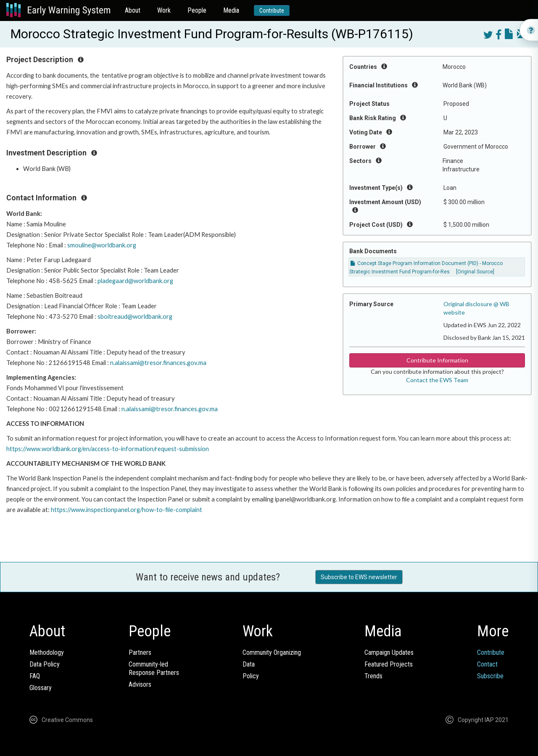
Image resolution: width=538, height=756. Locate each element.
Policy (251, 676)
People (197, 10)
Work (164, 10)
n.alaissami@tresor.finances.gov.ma (158, 363)
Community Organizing (272, 652)
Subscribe (490, 676)
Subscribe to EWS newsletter (359, 577)
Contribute (272, 10)
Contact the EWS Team (437, 380)
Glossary (41, 688)
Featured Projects (389, 664)
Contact (487, 664)
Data (249, 664)
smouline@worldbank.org (102, 245)
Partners (140, 652)
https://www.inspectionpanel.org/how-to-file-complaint (127, 510)
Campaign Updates (389, 652)
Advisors (140, 684)
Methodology (47, 652)
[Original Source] (475, 272)
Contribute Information (437, 360)
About (133, 10)
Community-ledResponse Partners (154, 668)
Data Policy (45, 664)
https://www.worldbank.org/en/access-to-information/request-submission (108, 449)
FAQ (35, 676)
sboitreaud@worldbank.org (135, 316)
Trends (373, 676)
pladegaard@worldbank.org (135, 281)
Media (231, 10)
